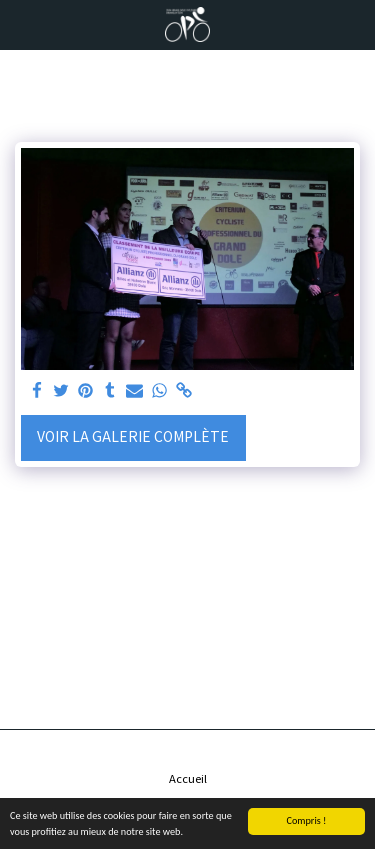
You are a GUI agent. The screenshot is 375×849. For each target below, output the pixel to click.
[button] (22, 23)
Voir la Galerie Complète (133, 436)
